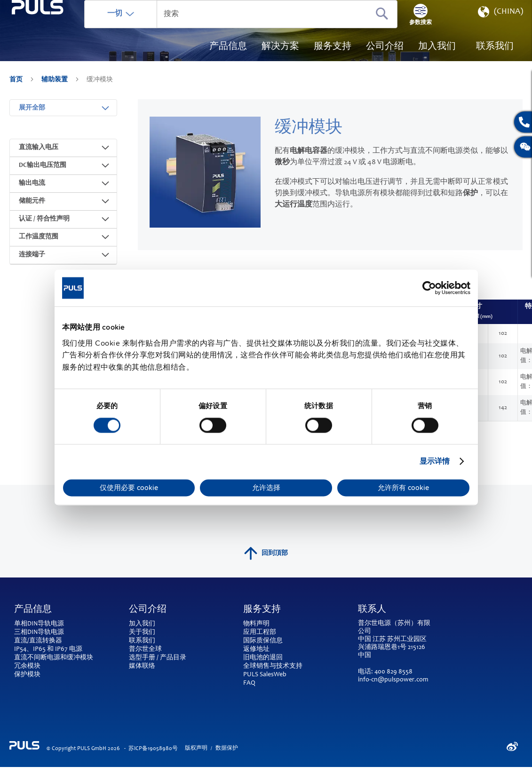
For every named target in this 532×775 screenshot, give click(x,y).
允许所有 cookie (403, 488)
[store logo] (60, 52)
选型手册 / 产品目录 (158, 658)
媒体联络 (142, 666)
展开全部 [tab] (32, 115)
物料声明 (256, 624)
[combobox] (271, 28)
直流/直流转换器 (38, 641)
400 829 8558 (393, 672)
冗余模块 (27, 666)
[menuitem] (437, 61)
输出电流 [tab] (32, 190)
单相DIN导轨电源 (39, 624)
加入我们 (142, 624)
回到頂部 (266, 554)
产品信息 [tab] (33, 610)
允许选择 (266, 488)
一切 (159, 28)
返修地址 (256, 649)
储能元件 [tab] (32, 208)
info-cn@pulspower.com (393, 680)
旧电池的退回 (263, 658)
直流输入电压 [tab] (39, 155)
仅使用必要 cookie (129, 488)
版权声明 (196, 748)
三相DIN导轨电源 (39, 633)
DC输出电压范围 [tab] (43, 173)
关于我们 (142, 633)
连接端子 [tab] (32, 262)
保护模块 (27, 675)
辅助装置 (55, 94)
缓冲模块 (80, 658)
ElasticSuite (303, 771)
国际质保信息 (263, 641)
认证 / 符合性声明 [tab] (44, 226)
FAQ (249, 683)
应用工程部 (260, 633)
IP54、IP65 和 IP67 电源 (48, 649)
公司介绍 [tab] (148, 610)
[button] (500, 28)
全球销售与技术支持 (273, 666)
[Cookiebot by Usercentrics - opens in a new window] (429, 288)
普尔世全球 (145, 649)
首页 (17, 94)
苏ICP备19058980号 (153, 749)
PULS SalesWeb (265, 675)
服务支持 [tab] (262, 610)
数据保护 (227, 748)
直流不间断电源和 (40, 658)
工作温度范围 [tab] (39, 244)
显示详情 (435, 461)
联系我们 (142, 641)
